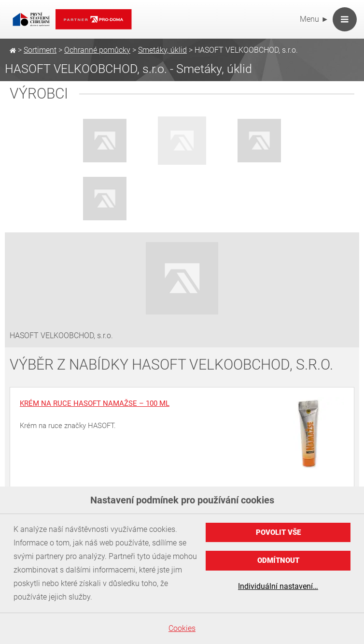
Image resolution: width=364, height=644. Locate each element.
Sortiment (40, 50)
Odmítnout (278, 560)
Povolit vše (278, 532)
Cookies (182, 628)
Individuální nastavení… (278, 586)
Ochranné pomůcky (97, 50)
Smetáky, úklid (162, 50)
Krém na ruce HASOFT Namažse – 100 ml (95, 403)
